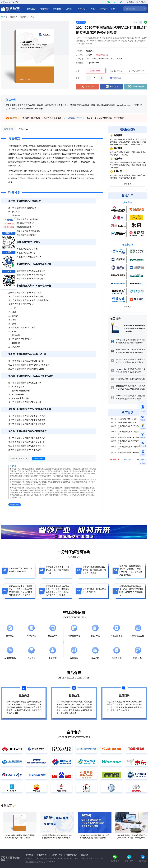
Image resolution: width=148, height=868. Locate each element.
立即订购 (87, 87)
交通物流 (24, 17)
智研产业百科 (57, 855)
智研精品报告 (42, 855)
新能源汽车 (81, 22)
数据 (114, 9)
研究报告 (45, 9)
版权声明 (11, 100)
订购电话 (79, 59)
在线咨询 (111, 87)
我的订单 (141, 2)
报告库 (70, 9)
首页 (5, 17)
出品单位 (79, 55)
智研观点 (32, 9)
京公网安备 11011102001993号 (92, 858)
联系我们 (85, 855)
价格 (78, 71)
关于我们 (130, 2)
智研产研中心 (72, 855)
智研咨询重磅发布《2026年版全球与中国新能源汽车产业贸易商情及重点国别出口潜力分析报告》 (57, 838)
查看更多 (128, 184)
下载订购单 (116, 78)
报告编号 (79, 51)
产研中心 (82, 9)
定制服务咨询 (38, 458)
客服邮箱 (79, 63)
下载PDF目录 (136, 87)
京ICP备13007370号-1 (71, 858)
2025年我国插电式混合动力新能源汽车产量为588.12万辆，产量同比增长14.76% (132, 838)
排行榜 (104, 9)
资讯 (94, 9)
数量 (78, 78)
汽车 (32, 17)
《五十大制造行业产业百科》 (74, 118)
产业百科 (58, 9)
